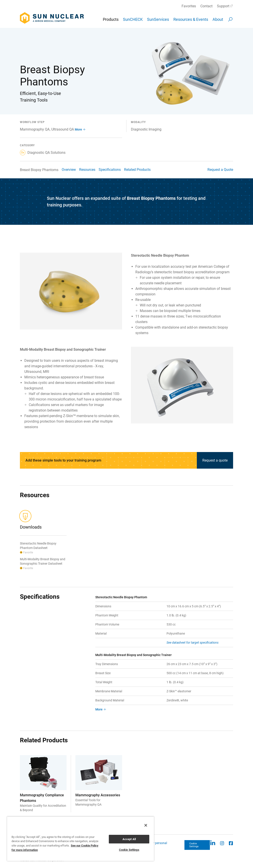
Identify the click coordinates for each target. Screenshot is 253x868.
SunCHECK (133, 19)
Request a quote (215, 460)
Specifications (110, 170)
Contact (206, 6)
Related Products (137, 170)
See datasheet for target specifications (193, 643)
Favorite (28, 552)
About (218, 19)
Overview (69, 170)
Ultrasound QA (63, 129)
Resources (87, 170)
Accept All (129, 839)
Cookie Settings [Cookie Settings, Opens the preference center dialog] (129, 850)
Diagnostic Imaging (146, 129)
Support (223, 6)
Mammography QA (35, 129)
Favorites (189, 6)
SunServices (158, 19)
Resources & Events (191, 19)
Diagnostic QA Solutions (43, 153)
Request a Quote (220, 170)
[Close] (146, 825)
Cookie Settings (194, 845)
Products (111, 19)
